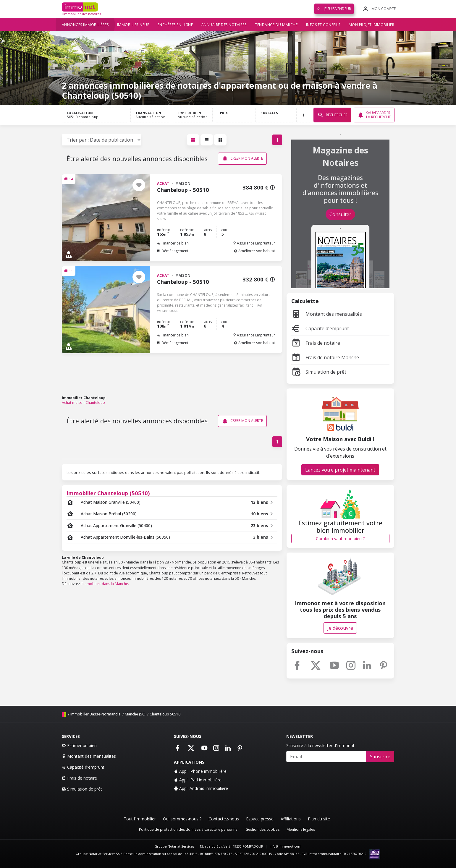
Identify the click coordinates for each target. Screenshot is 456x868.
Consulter (340, 214)
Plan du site (319, 819)
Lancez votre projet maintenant (340, 470)
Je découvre (340, 628)
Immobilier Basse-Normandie (96, 714)
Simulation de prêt (319, 372)
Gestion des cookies (262, 829)
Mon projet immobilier (372, 25)
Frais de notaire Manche (325, 357)
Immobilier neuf (133, 25)
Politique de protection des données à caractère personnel (189, 829)
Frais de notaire (316, 343)
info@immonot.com (286, 846)
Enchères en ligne (175, 25)
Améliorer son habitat (254, 251)
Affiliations (291, 819)
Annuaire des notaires (224, 25)
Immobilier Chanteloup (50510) (108, 493)
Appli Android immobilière (201, 788)
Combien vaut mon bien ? (340, 539)
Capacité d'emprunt (320, 328)
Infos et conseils (323, 25)
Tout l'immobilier (140, 819)
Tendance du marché (276, 25)
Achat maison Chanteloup (83, 403)
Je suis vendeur (334, 9)
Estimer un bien (79, 745)
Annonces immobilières (85, 25)
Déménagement (173, 251)
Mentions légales (301, 829)
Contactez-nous (224, 819)
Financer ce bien (173, 243)
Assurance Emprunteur (254, 243)
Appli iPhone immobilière (200, 771)
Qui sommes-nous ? (182, 819)
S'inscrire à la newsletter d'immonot (320, 745)
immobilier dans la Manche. (106, 584)
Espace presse (260, 819)
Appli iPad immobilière (198, 780)
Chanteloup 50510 (165, 714)
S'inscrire (380, 757)
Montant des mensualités (327, 314)
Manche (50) (135, 714)
